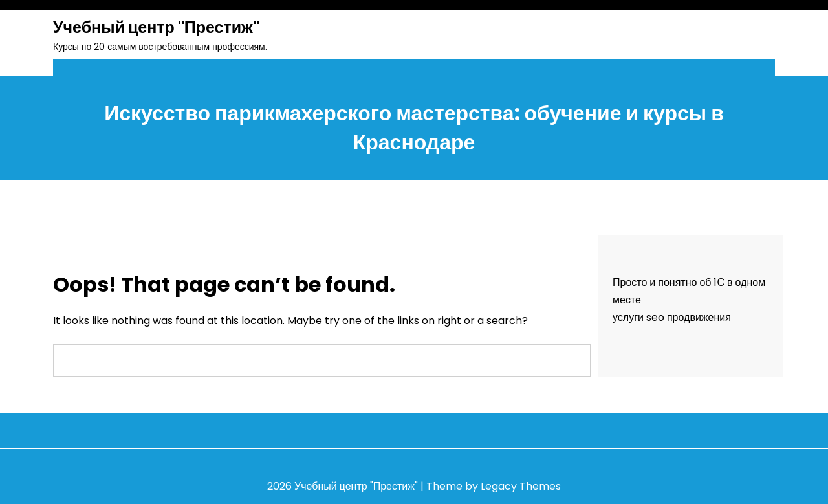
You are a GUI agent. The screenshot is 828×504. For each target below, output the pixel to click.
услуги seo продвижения (672, 317)
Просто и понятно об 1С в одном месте (689, 291)
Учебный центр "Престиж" (156, 27)
